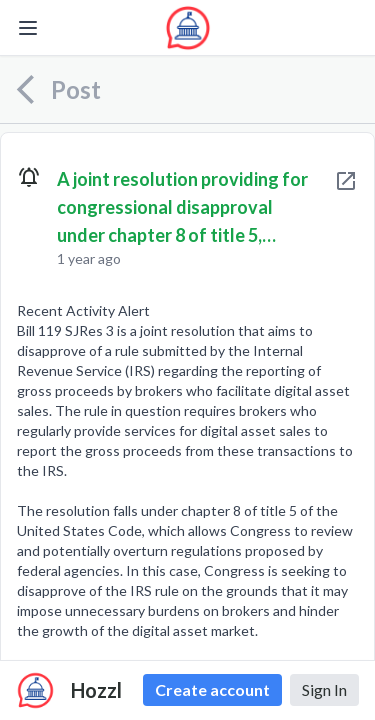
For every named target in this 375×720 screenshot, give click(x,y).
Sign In (324, 689)
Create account (212, 689)
